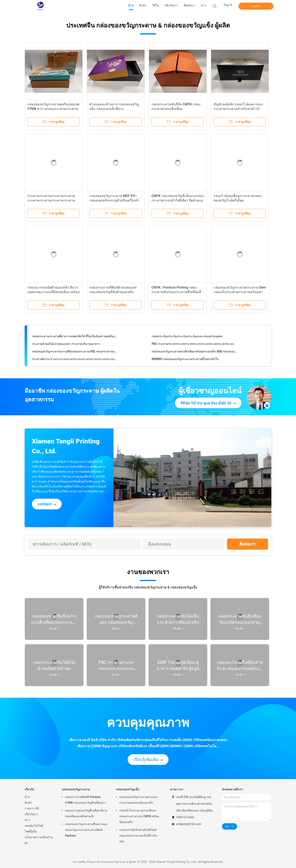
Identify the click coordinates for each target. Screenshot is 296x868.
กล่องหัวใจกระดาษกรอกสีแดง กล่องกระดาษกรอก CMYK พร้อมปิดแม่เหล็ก (139, 816)
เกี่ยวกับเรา (32, 814)
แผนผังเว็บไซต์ (34, 826)
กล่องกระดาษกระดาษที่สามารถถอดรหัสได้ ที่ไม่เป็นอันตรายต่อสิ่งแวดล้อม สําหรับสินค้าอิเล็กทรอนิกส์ (75, 337)
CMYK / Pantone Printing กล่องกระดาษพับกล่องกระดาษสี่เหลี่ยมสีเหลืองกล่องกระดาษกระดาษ (176, 292)
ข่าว (27, 820)
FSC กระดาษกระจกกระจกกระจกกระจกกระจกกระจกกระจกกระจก (193, 345)
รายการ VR (32, 808)
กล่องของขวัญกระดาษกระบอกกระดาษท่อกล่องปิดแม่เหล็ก (138, 800)
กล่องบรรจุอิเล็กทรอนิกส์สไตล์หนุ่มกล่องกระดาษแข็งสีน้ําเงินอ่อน (138, 836)
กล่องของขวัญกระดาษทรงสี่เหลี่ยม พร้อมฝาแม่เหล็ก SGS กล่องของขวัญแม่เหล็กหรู (195, 352)
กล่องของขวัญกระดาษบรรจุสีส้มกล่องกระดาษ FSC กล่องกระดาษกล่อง (75, 352)
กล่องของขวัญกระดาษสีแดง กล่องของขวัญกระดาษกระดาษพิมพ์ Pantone (86, 830)
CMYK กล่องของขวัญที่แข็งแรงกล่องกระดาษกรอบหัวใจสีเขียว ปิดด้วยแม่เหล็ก (178, 200)
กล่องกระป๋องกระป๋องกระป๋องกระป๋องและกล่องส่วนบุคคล (187, 337)
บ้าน (27, 797)
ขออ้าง (256, 6)
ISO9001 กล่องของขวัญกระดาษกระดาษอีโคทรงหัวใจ (185, 360)
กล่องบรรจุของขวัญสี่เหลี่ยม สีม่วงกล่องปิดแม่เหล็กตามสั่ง (86, 813)
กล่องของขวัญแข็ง (128, 789)
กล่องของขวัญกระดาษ (76, 789)
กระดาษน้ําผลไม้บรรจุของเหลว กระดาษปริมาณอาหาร (66, 345)
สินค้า (28, 803)
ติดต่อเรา (247, 544)
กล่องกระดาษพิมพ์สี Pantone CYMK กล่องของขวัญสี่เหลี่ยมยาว (86, 800)
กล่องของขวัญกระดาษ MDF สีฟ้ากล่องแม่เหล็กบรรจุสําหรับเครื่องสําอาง (114, 200)
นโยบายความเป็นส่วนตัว (39, 840)
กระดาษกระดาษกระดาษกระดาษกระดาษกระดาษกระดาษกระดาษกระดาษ (51, 200)
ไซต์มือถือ (31, 831)
